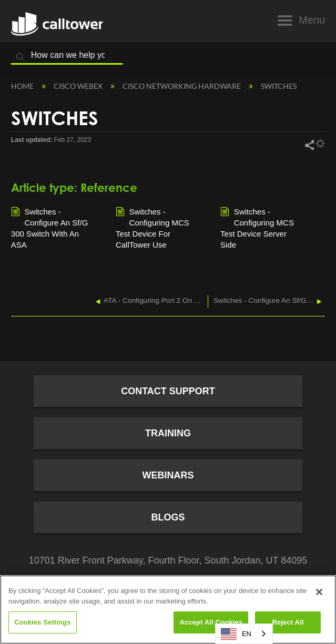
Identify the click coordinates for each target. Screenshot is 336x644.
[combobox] (244, 634)
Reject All (288, 622)
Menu (312, 20)
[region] (168, 610)
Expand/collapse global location (320, 84)
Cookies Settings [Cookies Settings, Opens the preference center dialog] (43, 622)
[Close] (319, 592)
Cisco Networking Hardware (182, 86)
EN (236, 634)
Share (309, 145)
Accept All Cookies (211, 622)
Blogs (168, 517)
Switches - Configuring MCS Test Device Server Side (257, 228)
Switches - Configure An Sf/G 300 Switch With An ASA (50, 228)
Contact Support (168, 391)
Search (21, 57)
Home (23, 86)
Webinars (168, 475)
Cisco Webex (79, 86)
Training (168, 433)
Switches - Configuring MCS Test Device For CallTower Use (152, 228)
